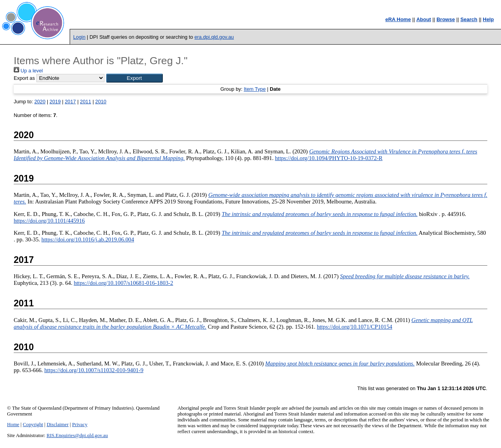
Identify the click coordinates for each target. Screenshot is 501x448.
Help (488, 19)
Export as (24, 78)
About (424, 19)
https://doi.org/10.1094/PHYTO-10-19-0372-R (329, 158)
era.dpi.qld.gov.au (214, 37)
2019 (55, 102)
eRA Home (398, 19)
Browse (446, 19)
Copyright (33, 425)
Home (13, 425)
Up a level (28, 71)
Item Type (255, 89)
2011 (85, 102)
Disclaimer (58, 425)
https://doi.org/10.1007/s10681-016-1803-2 (123, 283)
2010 (101, 102)
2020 (40, 102)
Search (469, 19)
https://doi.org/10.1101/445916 (49, 221)
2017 (70, 102)
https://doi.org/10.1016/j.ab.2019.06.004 (88, 239)
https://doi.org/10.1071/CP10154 (354, 327)
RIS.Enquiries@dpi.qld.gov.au (77, 435)
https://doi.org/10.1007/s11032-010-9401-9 (94, 370)
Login (79, 37)
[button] (134, 78)
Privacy (80, 425)
